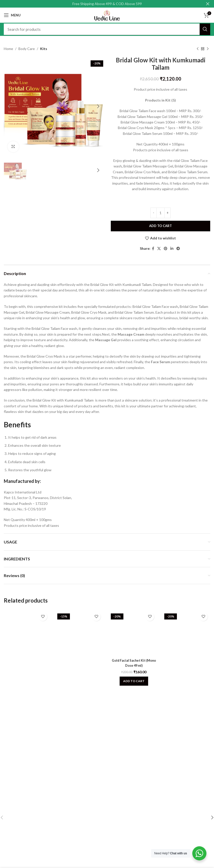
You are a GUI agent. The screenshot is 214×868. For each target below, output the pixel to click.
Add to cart (161, 226)
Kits (44, 49)
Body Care (27, 49)
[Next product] (208, 49)
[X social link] (159, 249)
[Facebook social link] (153, 249)
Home (8, 49)
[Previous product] (198, 49)
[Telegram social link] (178, 249)
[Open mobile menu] (12, 15)
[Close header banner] (208, 4)
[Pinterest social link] (166, 249)
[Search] (107, 29)
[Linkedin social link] (172, 249)
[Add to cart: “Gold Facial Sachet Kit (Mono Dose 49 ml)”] (134, 681)
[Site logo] (107, 15)
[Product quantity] (161, 213)
